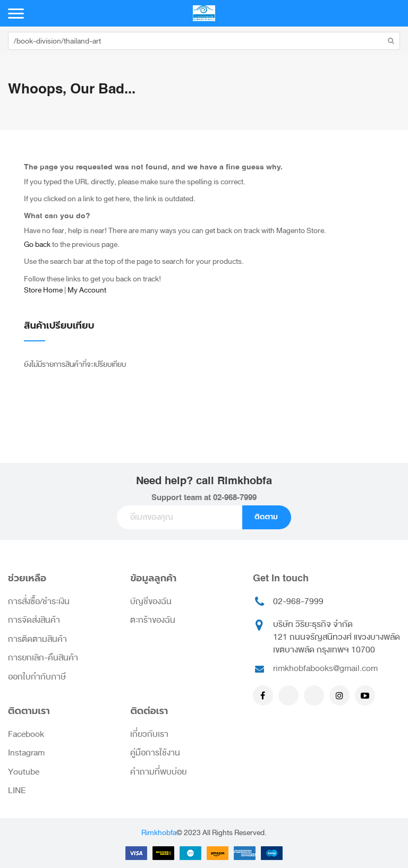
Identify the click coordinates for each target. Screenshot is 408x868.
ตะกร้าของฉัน (153, 620)
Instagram (26, 753)
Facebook (26, 734)
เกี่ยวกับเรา (149, 734)
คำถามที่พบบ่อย (158, 772)
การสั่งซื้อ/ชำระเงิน (39, 601)
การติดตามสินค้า (37, 639)
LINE (17, 790)
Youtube (24, 772)
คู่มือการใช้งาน (155, 753)
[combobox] (204, 41)
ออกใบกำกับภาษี (37, 677)
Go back (37, 244)
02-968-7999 (235, 498)
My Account (87, 290)
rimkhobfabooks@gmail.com (325, 668)
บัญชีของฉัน (151, 601)
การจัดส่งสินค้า (34, 620)
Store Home (43, 290)
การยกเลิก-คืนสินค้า (43, 658)
